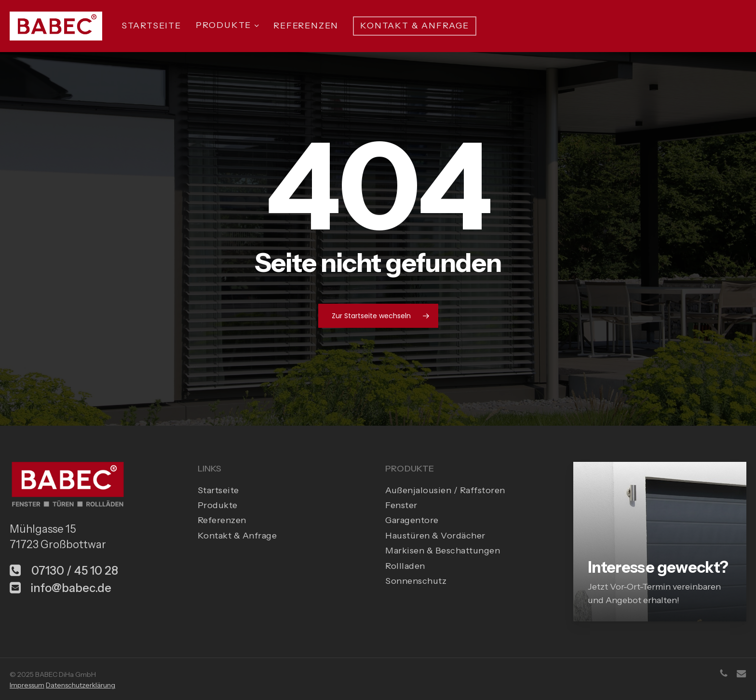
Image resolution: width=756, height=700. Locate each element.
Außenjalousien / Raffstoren (445, 490)
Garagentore (412, 520)
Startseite (218, 490)
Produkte (218, 505)
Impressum (27, 685)
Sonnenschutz (416, 581)
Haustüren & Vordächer (435, 536)
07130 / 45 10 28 (64, 571)
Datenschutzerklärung (81, 685)
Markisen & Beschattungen (443, 551)
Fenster (401, 505)
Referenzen (222, 520)
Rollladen (405, 566)
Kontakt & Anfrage (237, 536)
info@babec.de (61, 588)
